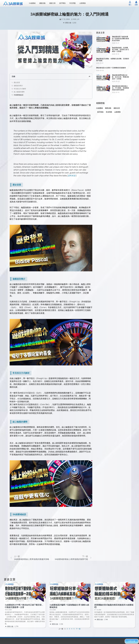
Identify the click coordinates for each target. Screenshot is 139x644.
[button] (89, 77)
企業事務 (83, 3)
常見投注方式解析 (20, 89)
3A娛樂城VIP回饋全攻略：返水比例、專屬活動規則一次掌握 (120, 77)
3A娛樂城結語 (18, 95)
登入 (130, 5)
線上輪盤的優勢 (19, 92)
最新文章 (52, 3)
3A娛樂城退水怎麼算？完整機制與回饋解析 (111, 68)
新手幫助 (62, 3)
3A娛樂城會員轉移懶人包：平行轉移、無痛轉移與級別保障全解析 (120, 88)
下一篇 (78, 629)
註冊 (136, 5)
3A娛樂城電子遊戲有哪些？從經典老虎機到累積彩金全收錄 (120, 39)
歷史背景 (17, 83)
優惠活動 (42, 3)
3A (14, 515)
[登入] (130, 2)
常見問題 (72, 3)
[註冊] (136, 2)
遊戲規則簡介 (18, 86)
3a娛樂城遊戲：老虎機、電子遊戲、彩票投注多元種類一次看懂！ (121, 50)
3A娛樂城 (32, 3)
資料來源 (72, 176)
